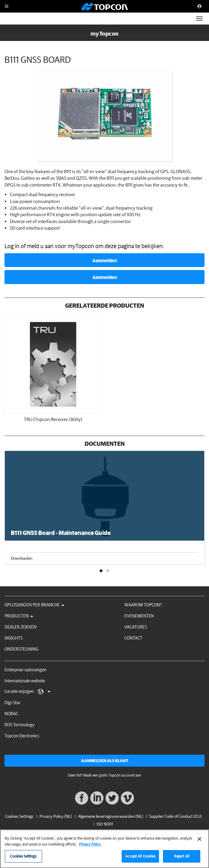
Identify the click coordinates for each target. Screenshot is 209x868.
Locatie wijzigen (28, 692)
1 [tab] (101, 571)
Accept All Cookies (140, 858)
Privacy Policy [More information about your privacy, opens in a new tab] (90, 846)
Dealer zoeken (20, 627)
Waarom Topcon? (143, 605)
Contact (133, 638)
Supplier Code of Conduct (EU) (176, 816)
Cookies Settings (19, 816)
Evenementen (139, 616)
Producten (19, 616)
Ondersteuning (22, 649)
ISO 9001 (105, 824)
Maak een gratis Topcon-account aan (112, 775)
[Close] (199, 841)
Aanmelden (105, 260)
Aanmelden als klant (105, 761)
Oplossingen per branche (34, 605)
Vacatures (136, 627)
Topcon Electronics (22, 736)
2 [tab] (108, 571)
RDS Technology (19, 725)
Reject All (182, 858)
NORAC (11, 714)
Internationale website (25, 681)
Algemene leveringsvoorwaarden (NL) (111, 816)
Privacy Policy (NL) (56, 816)
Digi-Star (12, 703)
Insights (13, 638)
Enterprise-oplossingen (25, 670)
